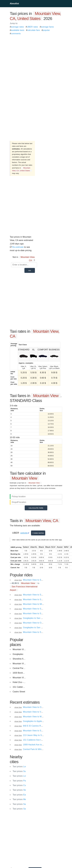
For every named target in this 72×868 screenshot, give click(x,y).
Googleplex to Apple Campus (37, 721)
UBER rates (32, 27)
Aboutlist (14, 4)
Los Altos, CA (24, 767)
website (24, 533)
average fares (47, 27)
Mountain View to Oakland (35, 707)
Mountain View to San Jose (36, 632)
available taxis (18, 30)
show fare (18, 580)
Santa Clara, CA (26, 804)
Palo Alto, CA (24, 781)
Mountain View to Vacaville (36, 712)
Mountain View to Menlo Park (37, 717)
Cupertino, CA (25, 785)
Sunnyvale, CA (25, 771)
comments (16, 34)
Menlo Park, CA (25, 799)
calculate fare (34, 30)
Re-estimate (17, 247)
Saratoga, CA (24, 809)
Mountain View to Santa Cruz (37, 731)
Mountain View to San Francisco (38, 595)
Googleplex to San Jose (34, 618)
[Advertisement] (31, 60)
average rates (17, 27)
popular (46, 30)
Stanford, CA (24, 790)
